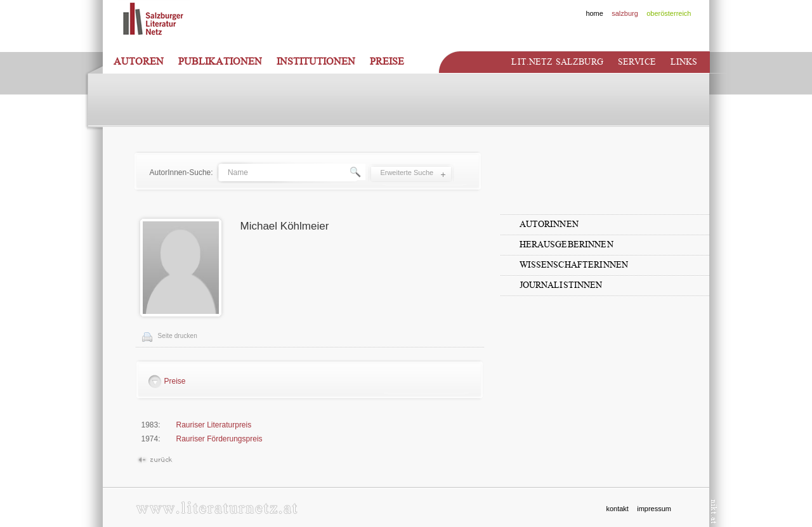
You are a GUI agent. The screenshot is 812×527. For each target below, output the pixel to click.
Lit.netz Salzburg (557, 62)
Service (637, 62)
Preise (387, 62)
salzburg (625, 13)
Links (684, 62)
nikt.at (714, 511)
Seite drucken (178, 336)
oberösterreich (669, 13)
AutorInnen (549, 224)
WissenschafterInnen (574, 265)
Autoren (139, 62)
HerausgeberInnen (566, 244)
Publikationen (220, 62)
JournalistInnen (561, 285)
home (594, 13)
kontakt (617, 509)
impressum (654, 509)
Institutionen (316, 62)
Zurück (154, 460)
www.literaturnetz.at (217, 508)
